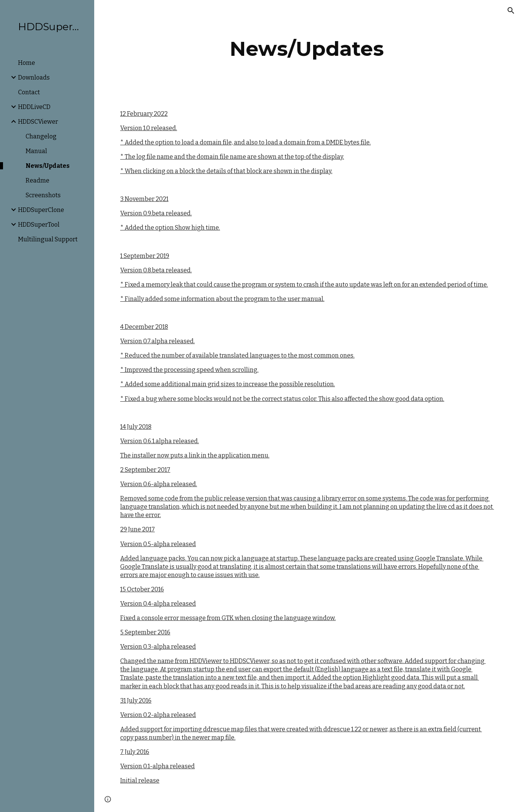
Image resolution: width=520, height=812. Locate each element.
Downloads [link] (34, 78)
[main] (307, 49)
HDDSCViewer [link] (38, 122)
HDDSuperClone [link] (41, 210)
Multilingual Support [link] (48, 239)
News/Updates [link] (48, 166)
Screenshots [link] (43, 195)
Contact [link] (29, 92)
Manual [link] (36, 151)
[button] (511, 11)
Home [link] (27, 63)
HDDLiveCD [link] (34, 107)
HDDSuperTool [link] (39, 225)
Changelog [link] (41, 136)
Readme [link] (37, 180)
